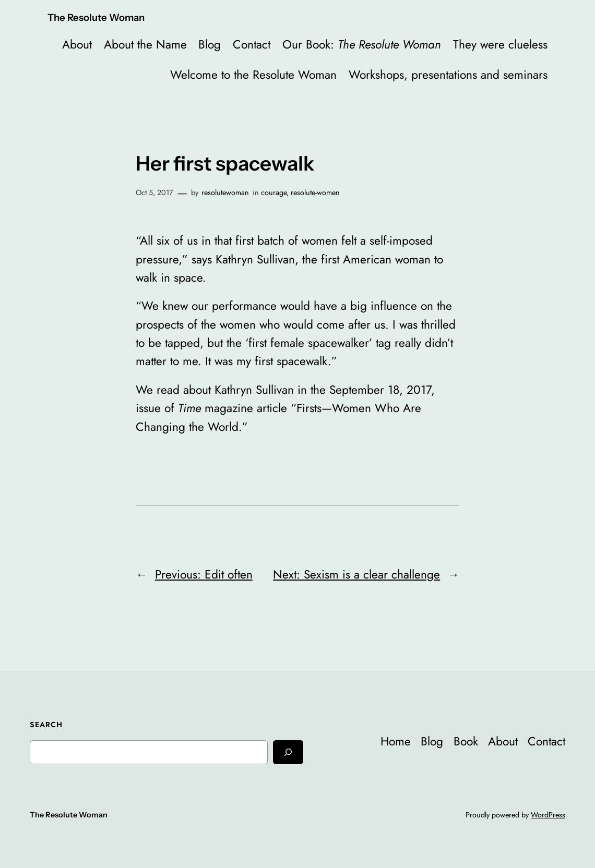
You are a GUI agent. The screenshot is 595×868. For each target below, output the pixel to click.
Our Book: (362, 45)
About (77, 45)
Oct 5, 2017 (154, 192)
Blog (210, 45)
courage (274, 192)
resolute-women (315, 192)
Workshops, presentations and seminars (448, 75)
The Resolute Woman (96, 17)
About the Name (145, 45)
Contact (252, 45)
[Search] (288, 752)
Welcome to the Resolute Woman (253, 75)
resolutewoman (225, 192)
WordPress (548, 815)
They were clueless (500, 45)
